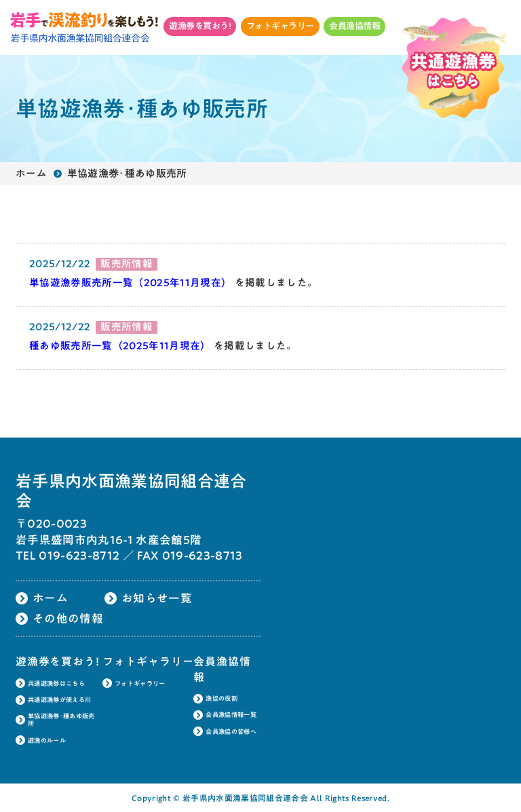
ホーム (31, 173)
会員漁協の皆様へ (231, 732)
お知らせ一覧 (157, 598)
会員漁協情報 (354, 26)
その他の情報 (68, 618)
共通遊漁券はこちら (56, 683)
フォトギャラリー (280, 26)
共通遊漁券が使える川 (59, 700)
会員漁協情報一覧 (231, 715)
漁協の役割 (221, 698)
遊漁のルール (47, 740)
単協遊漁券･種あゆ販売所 (61, 720)
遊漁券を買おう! (200, 26)
